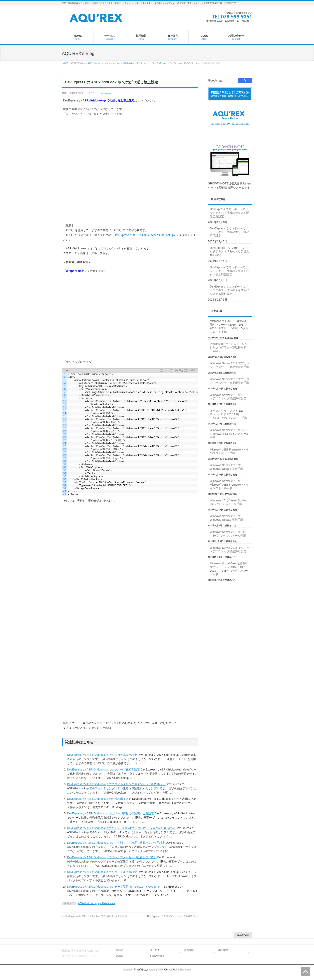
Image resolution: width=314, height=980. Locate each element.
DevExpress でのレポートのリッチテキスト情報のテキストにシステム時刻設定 (229, 271)
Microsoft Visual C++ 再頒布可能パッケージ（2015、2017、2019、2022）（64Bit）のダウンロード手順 (229, 326)
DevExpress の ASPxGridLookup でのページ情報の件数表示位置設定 (111, 813)
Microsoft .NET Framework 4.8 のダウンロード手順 (229, 451)
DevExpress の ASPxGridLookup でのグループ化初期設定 (104, 769)
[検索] (221, 81)
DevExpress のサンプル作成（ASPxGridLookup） (145, 235)
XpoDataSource (106, 903)
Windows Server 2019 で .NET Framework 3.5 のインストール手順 (229, 434)
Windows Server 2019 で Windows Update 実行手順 (226, 467)
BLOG (119, 956)
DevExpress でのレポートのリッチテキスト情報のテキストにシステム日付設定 (229, 290)
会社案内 (223, 950)
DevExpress (162, 63)
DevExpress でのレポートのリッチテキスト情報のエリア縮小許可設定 (229, 232)
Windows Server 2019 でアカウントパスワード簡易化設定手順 (230, 365)
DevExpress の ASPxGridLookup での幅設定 (173, 916)
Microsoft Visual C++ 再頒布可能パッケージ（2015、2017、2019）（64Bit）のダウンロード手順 (229, 569)
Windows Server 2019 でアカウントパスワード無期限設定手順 (230, 381)
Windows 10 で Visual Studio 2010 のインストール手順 (228, 502)
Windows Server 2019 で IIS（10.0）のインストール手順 (228, 534)
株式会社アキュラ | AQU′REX (152, 970)
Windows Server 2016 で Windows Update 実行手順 (226, 518)
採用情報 (189, 950)
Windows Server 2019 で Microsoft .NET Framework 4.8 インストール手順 (229, 485)
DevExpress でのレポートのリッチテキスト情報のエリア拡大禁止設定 (229, 251)
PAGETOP (243, 935)
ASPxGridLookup (87, 903)
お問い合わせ (157, 956)
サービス (155, 950)
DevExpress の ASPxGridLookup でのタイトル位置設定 (102, 872)
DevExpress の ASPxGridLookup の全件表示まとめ (100, 799)
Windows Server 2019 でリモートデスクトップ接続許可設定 (230, 397)
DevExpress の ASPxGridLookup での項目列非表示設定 (102, 755)
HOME (65, 63)
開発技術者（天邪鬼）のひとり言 (139, 63)
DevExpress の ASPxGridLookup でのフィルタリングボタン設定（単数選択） (116, 784)
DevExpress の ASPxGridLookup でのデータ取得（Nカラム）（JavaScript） (116, 887)
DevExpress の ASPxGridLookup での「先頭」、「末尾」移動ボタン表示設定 (116, 843)
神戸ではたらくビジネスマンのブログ (105, 63)
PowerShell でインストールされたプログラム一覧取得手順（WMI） (229, 347)
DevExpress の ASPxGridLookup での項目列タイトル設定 (95, 916)
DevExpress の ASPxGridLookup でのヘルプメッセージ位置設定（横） (112, 857)
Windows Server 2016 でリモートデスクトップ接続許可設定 (230, 550)
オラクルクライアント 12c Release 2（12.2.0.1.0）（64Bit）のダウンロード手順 (228, 414)
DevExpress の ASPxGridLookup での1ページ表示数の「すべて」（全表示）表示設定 (121, 828)
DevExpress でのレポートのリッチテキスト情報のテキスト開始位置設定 (229, 213)
